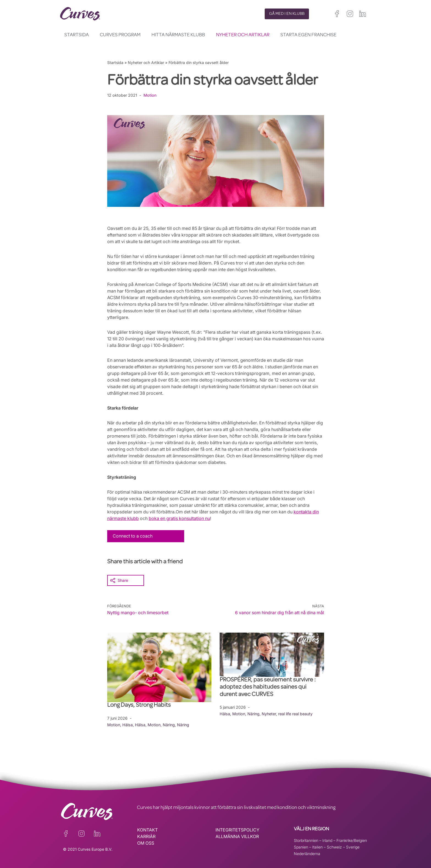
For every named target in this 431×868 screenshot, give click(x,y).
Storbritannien (306, 840)
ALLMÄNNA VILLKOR (237, 836)
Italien (317, 847)
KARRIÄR (146, 836)
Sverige (353, 847)
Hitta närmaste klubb (178, 35)
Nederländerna (307, 853)
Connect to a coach (133, 536)
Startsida (77, 35)
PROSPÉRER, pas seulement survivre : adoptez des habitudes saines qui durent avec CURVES (268, 687)
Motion (150, 95)
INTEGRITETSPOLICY (237, 830)
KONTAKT (147, 830)
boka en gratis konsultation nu (181, 518)
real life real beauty (296, 713)
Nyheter (270, 713)
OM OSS (146, 843)
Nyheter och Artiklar (243, 35)
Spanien (301, 847)
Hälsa (128, 724)
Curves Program (120, 35)
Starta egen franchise (308, 35)
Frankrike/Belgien (352, 840)
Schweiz (334, 847)
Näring (169, 724)
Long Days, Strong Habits (139, 705)
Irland (327, 840)
